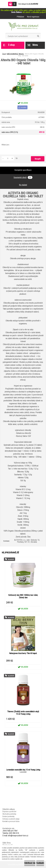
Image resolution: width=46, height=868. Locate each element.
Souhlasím (40, 863)
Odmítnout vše (30, 863)
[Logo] (23, 27)
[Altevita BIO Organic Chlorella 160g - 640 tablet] (23, 66)
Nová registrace (33, 17)
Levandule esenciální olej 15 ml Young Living (23, 770)
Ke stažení (23, 185)
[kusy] (8, 158)
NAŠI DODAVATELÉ (13, 54)
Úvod (4, 54)
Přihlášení (20, 17)
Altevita (21, 54)
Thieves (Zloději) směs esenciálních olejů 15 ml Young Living (23, 713)
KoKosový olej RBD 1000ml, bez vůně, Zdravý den (23, 596)
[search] (38, 36)
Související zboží (23, 177)
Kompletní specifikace (23, 170)
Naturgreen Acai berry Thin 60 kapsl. (23, 653)
